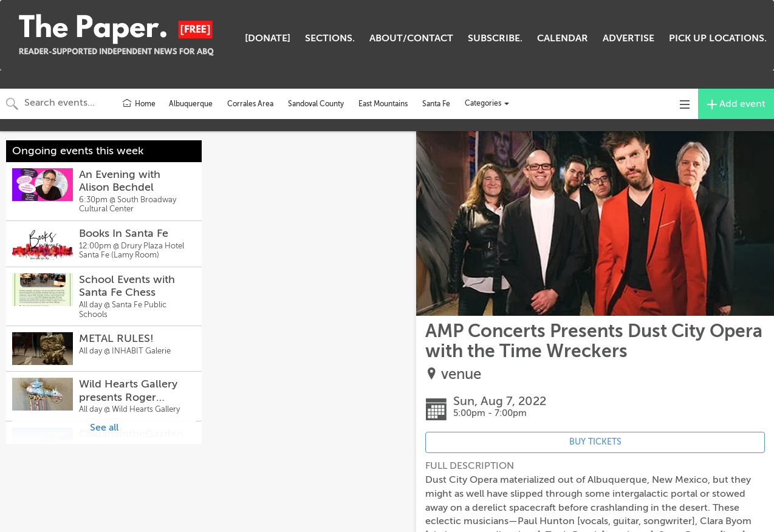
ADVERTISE (628, 38)
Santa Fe (436, 104)
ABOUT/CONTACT (411, 38)
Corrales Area (250, 104)
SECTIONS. (330, 38)
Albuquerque (191, 104)
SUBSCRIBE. (495, 38)
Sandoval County (316, 104)
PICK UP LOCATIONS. (718, 38)
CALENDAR (563, 38)
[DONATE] (268, 38)
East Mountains (383, 104)
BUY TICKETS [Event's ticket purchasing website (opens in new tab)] (595, 442)
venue (461, 374)
